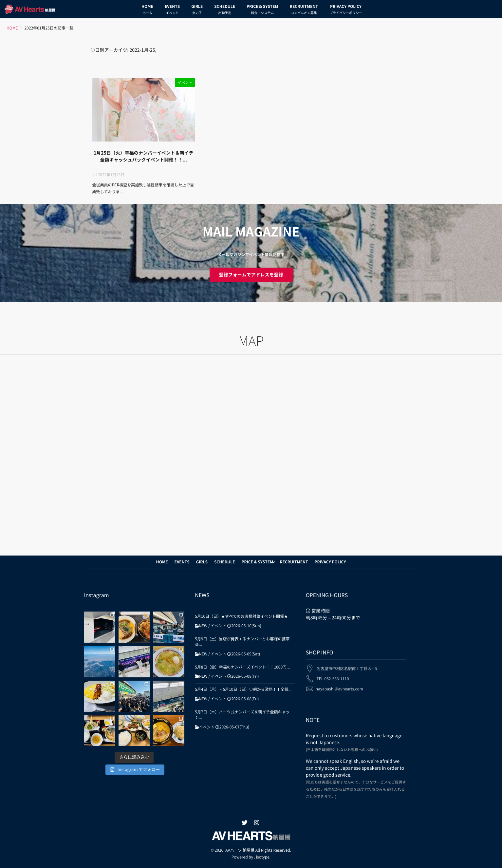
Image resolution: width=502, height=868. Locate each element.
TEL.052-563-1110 (333, 676)
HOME (147, 10)
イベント (185, 83)
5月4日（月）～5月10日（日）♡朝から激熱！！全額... (243, 689)
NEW (203, 626)
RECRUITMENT (304, 10)
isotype (263, 857)
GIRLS (197, 10)
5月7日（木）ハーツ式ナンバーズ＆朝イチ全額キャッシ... (242, 715)
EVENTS (172, 10)
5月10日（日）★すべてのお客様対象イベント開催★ (241, 616)
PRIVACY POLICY (346, 10)
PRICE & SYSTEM (262, 10)
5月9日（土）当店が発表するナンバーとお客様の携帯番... (242, 642)
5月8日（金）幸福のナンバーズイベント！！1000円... (242, 667)
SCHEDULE (225, 10)
